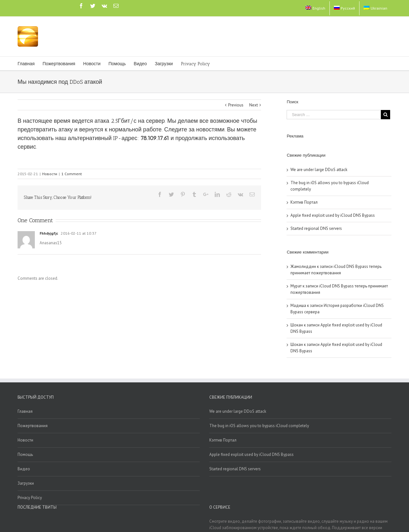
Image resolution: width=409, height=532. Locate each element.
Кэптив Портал (304, 202)
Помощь (25, 454)
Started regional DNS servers (316, 228)
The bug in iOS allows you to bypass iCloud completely (259, 426)
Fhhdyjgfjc (49, 233)
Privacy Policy (30, 498)
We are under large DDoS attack (319, 170)
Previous (236, 105)
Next (254, 105)
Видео (24, 469)
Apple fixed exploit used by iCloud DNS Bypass (333, 215)
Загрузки (26, 483)
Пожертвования (33, 426)
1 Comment (72, 174)
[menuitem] (315, 8)
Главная (25, 411)
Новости (50, 174)
